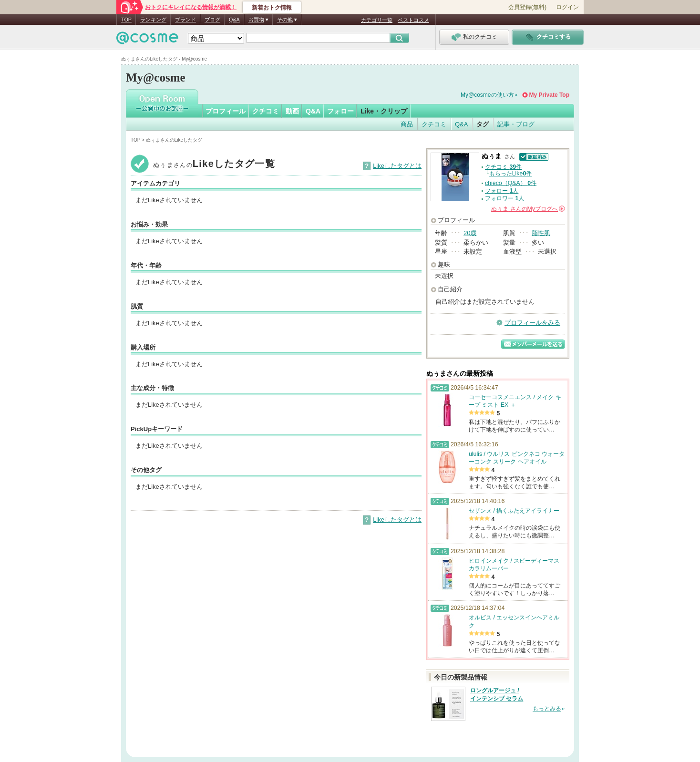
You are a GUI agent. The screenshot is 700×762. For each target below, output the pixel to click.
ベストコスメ (413, 20)
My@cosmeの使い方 (487, 95)
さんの (528, 209)
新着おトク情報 (272, 8)
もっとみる (547, 709)
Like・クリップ (384, 111)
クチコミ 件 (503, 167)
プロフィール (226, 111)
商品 (407, 124)
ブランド (185, 20)
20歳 (470, 233)
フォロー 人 (502, 191)
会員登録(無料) (527, 7)
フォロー (340, 111)
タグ (483, 124)
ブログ (212, 20)
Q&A (234, 20)
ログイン (567, 7)
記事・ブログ (516, 124)
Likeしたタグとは (397, 166)
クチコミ (266, 111)
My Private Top (549, 95)
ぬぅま (492, 156)
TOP (126, 20)
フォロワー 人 (504, 198)
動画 (292, 111)
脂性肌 (541, 233)
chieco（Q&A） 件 (511, 183)
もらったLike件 (511, 174)
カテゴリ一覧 (377, 20)
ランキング (153, 20)
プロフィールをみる (532, 323)
